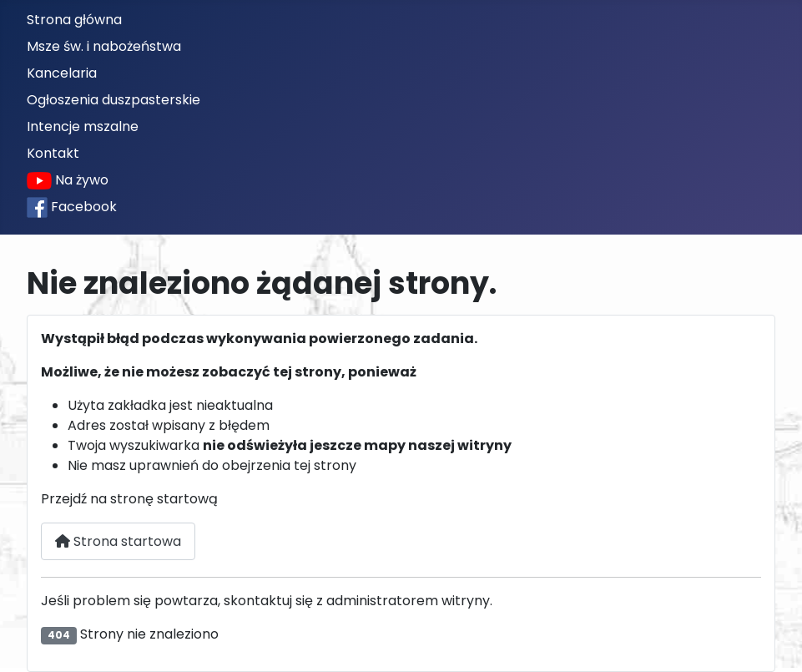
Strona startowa (118, 541)
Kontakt (53, 153)
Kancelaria (62, 73)
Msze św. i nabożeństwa (104, 46)
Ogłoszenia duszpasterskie (113, 100)
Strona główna (74, 20)
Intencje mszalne (83, 126)
